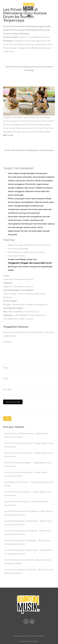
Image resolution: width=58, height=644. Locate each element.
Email (6, 379)
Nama (6, 368)
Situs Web (7, 389)
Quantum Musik (10, 37)
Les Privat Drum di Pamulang (18, 67)
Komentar (8, 342)
